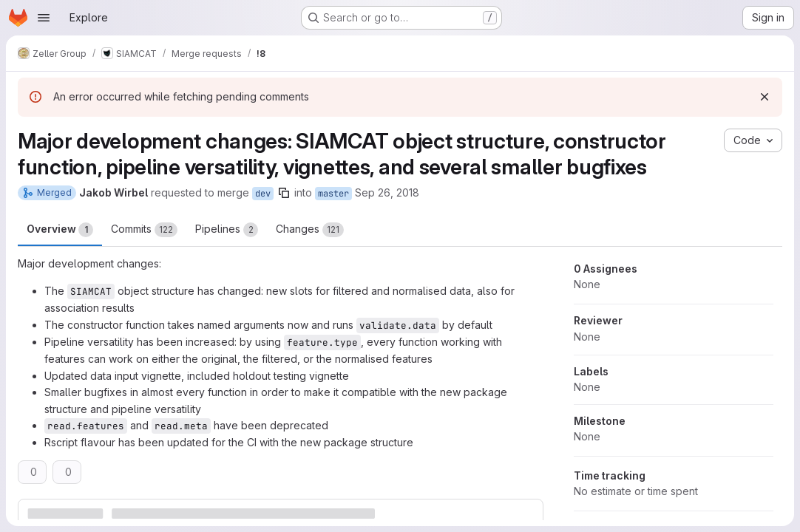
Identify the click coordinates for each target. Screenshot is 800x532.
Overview (60, 230)
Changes (310, 230)
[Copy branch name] (284, 193)
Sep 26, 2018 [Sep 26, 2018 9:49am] (387, 192)
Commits (144, 230)
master (333, 194)
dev (263, 194)
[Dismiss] (765, 97)
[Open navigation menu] (44, 18)
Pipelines (227, 230)
